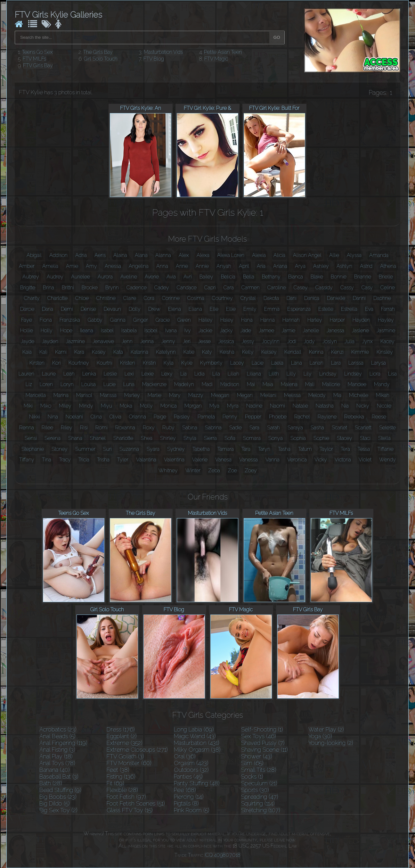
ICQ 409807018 (223, 855)
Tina (47, 460)
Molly (146, 406)
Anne (182, 266)
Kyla (169, 363)
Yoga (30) (320, 736)
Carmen (251, 288)
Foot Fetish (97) (126, 797)
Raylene (327, 417)
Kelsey (269, 352)
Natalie (300, 406)
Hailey (206, 320)
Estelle (326, 309)
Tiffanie (386, 449)
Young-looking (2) (331, 743)
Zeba (214, 471)
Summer (85, 449)
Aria (261, 266)
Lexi (129, 374)
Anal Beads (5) (57, 736)
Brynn (112, 288)
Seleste (387, 428)
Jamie (289, 331)
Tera (345, 449)
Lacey (237, 363)
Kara (79, 352)
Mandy (382, 384)
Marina (61, 395)
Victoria (343, 460)
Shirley (168, 438)
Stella (384, 438)
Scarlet (339, 428)
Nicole (384, 406)
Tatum (305, 449)
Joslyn (330, 341)
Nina (53, 417)
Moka (126, 406)
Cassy (347, 288)
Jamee (266, 331)
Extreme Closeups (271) (137, 750)
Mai (251, 384)
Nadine (254, 406)
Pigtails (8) (186, 803)
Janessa (335, 331)
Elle (214, 309)
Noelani (74, 417)
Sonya (276, 438)
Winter (193, 471)
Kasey (99, 352)
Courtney (222, 298)
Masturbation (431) (197, 743)
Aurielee (81, 277)
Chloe (82, 298)
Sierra (210, 438)
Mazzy (196, 395)
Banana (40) (55, 770)
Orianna (138, 417)
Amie (72, 266)
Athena (388, 266)
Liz (29, 384)
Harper (337, 320)
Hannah (291, 320)
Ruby (168, 428)
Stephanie (33, 449)
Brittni (68, 288)
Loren (46, 384)
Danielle (336, 298)
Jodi (292, 341)
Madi (207, 384)
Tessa (364, 449)
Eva (369, 309)
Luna (129, 384)
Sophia (298, 438)
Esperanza (299, 309)
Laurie (49, 374)
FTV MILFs (34, 59)
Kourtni (105, 363)
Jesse (204, 341)
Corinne (171, 298)
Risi (84, 428)
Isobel (151, 331)
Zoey (251, 471)
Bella (249, 277)
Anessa (113, 266)
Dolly (135, 309)
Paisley (182, 417)
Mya (214, 406)
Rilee (47, 428)
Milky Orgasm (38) (197, 750)
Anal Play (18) (56, 756)
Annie (202, 266)
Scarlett (363, 428)
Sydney (176, 449)
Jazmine (75, 341)
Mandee (357, 384)
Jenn (127, 341)
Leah (69, 374)
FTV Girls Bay (38, 66)
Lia (183, 374)
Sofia (230, 438)
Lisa (392, 374)
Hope (66, 331)
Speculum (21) (259, 783)
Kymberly (211, 363)
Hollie (27, 331)
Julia (350, 341)
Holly (47, 331)
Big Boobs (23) (58, 797)
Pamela (206, 417)
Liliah (233, 374)
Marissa (108, 395)
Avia (171, 277)
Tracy (65, 460)
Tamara (226, 449)
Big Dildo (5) (55, 803)
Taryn (264, 449)
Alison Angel (307, 255)
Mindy (86, 406)
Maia (268, 384)
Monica (169, 406)
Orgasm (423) (191, 763)
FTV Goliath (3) (125, 756)
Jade (246, 331)
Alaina (120, 255)
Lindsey (353, 374)
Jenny (168, 341)
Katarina (139, 352)
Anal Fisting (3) (57, 750)
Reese (379, 417)
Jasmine (386, 331)
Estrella (349, 309)
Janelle (311, 331)
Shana (75, 438)
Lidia (199, 374)
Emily (250, 309)
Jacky (226, 331)
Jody (309, 341)
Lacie (258, 363)
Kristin (149, 363)
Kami (61, 352)
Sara (254, 428)
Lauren (26, 374)
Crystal (248, 298)
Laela (277, 363)
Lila (216, 374)
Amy (91, 266)
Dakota (271, 298)
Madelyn (184, 384)
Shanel (98, 438)
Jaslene (360, 331)
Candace (187, 288)
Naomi (277, 406)
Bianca (296, 277)
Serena (53, 438)
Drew (154, 309)
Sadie (236, 428)
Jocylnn (271, 341)
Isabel (107, 331)
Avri (188, 277)
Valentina (174, 460)
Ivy (188, 331)
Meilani (268, 395)
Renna (27, 428)
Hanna (268, 320)
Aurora (105, 277)
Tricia (84, 460)
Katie (189, 352)
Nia (345, 406)
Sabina (190, 428)
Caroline (277, 288)
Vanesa (223, 460)
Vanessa (248, 460)
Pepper (253, 417)
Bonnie (339, 277)
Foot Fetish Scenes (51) (136, 803)
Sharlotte (123, 438)
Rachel (302, 417)
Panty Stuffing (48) (197, 783)
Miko (46, 406)
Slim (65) (252, 763)
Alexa (203, 255)
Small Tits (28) (259, 770)
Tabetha (201, 449)
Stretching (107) (261, 810)
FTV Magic (216, 59)
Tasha (284, 449)
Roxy (149, 428)
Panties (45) (188, 777)
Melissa (292, 395)
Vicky (321, 460)
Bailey (206, 277)
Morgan (193, 406)
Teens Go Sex (37, 52)
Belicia (228, 277)
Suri (107, 449)
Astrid (366, 266)
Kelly (248, 352)
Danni (359, 298)
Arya (300, 266)
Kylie (187, 363)
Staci (365, 438)
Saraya (295, 428)
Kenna (316, 352)
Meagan (220, 395)
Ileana (87, 331)
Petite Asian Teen (223, 52)
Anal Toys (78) (57, 763)
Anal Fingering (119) (63, 743)
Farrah (388, 309)
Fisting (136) (121, 777)
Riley (67, 428)
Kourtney (79, 363)
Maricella (36, 395)
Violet (365, 460)
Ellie (231, 309)
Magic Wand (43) (195, 736)
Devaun (112, 309)
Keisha (227, 352)
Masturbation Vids (163, 52)
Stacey (345, 438)
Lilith (274, 374)
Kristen (128, 363)
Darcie (27, 309)
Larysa (378, 363)
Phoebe (278, 417)
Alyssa (354, 255)
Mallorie (331, 384)
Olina (96, 417)
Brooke (90, 288)
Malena (289, 384)
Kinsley (385, 352)
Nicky (363, 406)
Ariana (280, 266)
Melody (317, 395)
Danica (312, 298)
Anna (162, 266)
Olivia (115, 417)
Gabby (95, 320)
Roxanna (125, 428)
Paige (160, 417)
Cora (149, 298)
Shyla (190, 438)
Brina (49, 288)
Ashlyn (344, 266)
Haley (227, 320)
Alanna (163, 255)
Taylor (326, 449)
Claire (130, 298)
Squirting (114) (258, 803)
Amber (27, 266)
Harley (315, 320)
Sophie (321, 438)
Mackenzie (154, 384)
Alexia (259, 255)
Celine (388, 288)
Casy (367, 288)
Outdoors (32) (191, 770)
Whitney (168, 471)
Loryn (67, 384)
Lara (336, 363)
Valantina (146, 460)
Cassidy (324, 288)
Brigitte (28, 288)
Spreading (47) (260, 797)
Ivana (171, 331)
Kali (43, 352)
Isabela (129, 331)
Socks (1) (252, 777)
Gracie (163, 320)
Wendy (387, 460)
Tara (246, 449)
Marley (132, 395)
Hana (247, 320)
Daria (48, 309)
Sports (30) (255, 790)
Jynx (367, 341)
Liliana (254, 374)
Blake (317, 277)
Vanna (273, 460)
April (244, 266)
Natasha (325, 406)
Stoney (60, 449)
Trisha (103, 460)
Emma (272, 309)
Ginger (141, 320)
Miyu (106, 406)
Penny (230, 417)
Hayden (361, 320)
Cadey (162, 288)
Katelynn (166, 352)
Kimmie (360, 352)
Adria (81, 255)
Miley (65, 406)
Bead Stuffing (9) (60, 790)
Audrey (55, 277)
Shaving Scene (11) (264, 750)
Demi (67, 309)
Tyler (123, 460)
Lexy (167, 374)
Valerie (200, 460)
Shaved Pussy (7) (263, 743)
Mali (310, 384)
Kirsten (37, 363)
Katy (207, 352)
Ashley (321, 266)
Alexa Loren (231, 255)
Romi (102, 428)
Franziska (70, 320)
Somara (252, 438)
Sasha (317, 428)
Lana (297, 363)
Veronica (297, 460)
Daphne (382, 298)
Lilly (291, 374)
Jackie (205, 331)
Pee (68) (185, 790)
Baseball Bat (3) (59, 777)
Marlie (155, 395)
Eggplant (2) (122, 736)
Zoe (232, 471)
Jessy (248, 341)
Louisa (89, 384)
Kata (118, 352)
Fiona (46, 320)
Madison (230, 384)
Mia (337, 395)
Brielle (386, 277)
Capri (210, 288)
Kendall (293, 352)
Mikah (383, 395)
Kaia (27, 352)
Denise (88, 309)
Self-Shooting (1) (262, 729)
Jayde (28, 341)
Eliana (195, 309)
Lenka (89, 374)
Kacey (387, 341)
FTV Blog (154, 59)
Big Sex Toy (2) (58, 810)
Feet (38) (118, 770)
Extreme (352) (125, 743)
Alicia (279, 255)
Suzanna (129, 449)
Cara (229, 288)
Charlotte (57, 298)
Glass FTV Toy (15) (130, 810)
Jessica (226, 341)
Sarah (273, 428)
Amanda (379, 255)
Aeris (100, 255)
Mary (175, 395)
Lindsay (328, 374)
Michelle (359, 395)
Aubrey (31, 277)
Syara (153, 449)
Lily (308, 374)
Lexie (148, 374)
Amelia (50, 266)
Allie (334, 255)
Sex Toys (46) (259, 736)
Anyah (224, 266)
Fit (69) (115, 783)
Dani (292, 298)
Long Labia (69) (194, 729)
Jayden (50, 341)
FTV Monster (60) (129, 763)
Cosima (196, 298)
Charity (32, 298)
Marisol (84, 395)
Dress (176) (121, 729)
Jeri (187, 341)
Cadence (137, 288)
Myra (233, 406)
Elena (175, 309)
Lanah (317, 363)
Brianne (363, 277)
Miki (28, 406)
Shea (147, 438)
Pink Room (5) (192, 810)
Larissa (356, 363)
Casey (301, 288)
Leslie (110, 374)
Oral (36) (185, 756)
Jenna (147, 341)
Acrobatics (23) (58, 729)
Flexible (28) (122, 790)
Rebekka (354, 417)
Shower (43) (257, 756)
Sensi (31, 438)
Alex (184, 255)
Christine (106, 298)
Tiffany (27, 460)
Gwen (184, 320)
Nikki (35, 417)
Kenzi (337, 352)
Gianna (118, 320)
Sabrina (213, 428)
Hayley (386, 320)
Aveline (129, 277)
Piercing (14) (189, 797)
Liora (375, 374)
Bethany (271, 277)
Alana (141, 255)
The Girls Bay (98, 52)
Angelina (139, 266)
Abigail (34, 255)
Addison (58, 255)
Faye (27, 320)
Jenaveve (103, 341)
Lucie (110, 384)
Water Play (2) (326, 729)
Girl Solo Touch (101, 59)
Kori (57, 363)
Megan (245, 395)
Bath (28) (51, 783)
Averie (152, 277)
